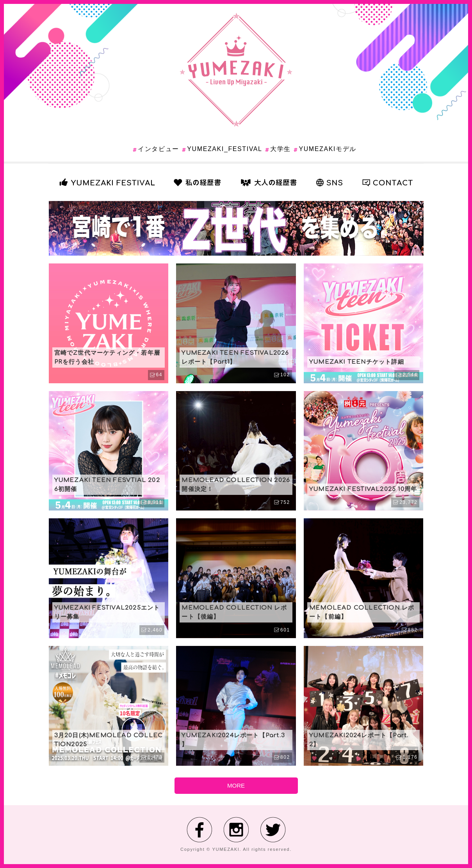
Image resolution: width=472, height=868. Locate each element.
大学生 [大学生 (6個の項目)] (281, 149)
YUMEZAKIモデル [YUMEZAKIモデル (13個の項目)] (327, 149)
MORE (236, 785)
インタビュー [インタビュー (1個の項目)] (159, 149)
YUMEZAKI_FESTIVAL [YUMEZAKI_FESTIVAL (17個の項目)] (224, 149)
